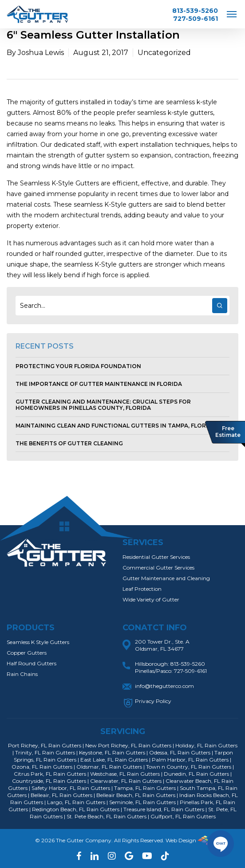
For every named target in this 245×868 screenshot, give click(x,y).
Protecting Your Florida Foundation (78, 366)
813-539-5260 (195, 11)
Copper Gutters (27, 653)
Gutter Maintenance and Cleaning (166, 578)
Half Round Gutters (32, 663)
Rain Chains (22, 674)
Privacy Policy (153, 701)
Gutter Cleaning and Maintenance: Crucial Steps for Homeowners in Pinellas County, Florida (103, 405)
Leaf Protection (142, 589)
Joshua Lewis (41, 53)
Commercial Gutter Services (158, 568)
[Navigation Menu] (232, 14)
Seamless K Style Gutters (38, 642)
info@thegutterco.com (164, 686)
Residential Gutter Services (156, 557)
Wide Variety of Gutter (151, 599)
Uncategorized (164, 53)
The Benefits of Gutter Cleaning (69, 443)
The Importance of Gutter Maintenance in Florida (99, 384)
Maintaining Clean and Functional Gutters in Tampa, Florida (116, 426)
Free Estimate (228, 432)
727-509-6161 (196, 19)
